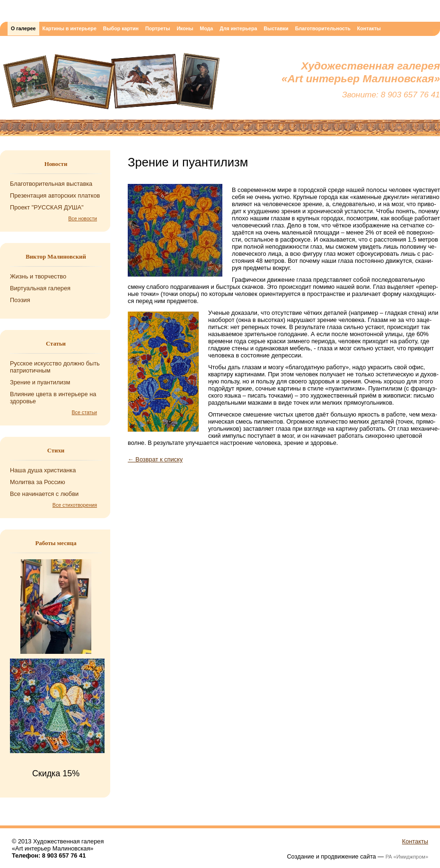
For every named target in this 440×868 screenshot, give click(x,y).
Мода (206, 28)
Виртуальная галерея (40, 288)
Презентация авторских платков (55, 195)
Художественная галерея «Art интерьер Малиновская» (111, 84)
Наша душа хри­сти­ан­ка (43, 470)
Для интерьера (238, 28)
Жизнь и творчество (38, 276)
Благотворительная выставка (51, 184)
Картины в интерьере (70, 28)
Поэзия (20, 300)
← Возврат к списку (155, 459)
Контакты (369, 28)
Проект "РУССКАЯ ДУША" (47, 207)
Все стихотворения (75, 505)
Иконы (185, 28)
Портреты (158, 28)
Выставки (276, 28)
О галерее (23, 28)
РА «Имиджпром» (407, 857)
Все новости (83, 218)
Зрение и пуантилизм (40, 382)
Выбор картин (121, 28)
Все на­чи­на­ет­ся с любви (44, 494)
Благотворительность (323, 28)
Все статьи (85, 412)
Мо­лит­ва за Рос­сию (38, 482)
